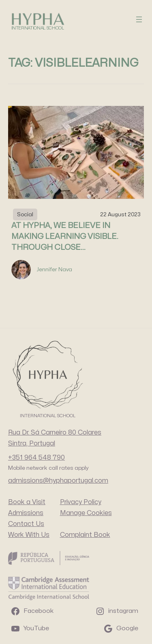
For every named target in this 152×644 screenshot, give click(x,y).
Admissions (26, 513)
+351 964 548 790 (36, 458)
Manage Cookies (86, 513)
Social (25, 214)
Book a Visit (27, 502)
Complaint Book (85, 535)
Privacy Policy (81, 502)
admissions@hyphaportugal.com (58, 481)
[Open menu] (139, 19)
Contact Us (26, 524)
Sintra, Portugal (32, 443)
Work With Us (29, 535)
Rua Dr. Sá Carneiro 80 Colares (55, 433)
